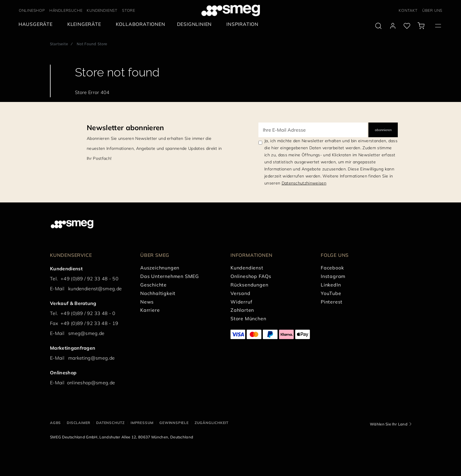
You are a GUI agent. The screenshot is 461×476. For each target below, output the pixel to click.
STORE (129, 10)
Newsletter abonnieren (125, 128)
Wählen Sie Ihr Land (389, 424)
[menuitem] (37, 24)
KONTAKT (408, 10)
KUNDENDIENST (102, 10)
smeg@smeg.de (86, 333)
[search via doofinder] (378, 26)
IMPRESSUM (142, 423)
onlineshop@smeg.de (91, 383)
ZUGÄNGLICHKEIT (212, 423)
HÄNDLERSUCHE (66, 10)
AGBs (55, 423)
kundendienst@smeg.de (95, 289)
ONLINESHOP (32, 10)
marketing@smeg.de (91, 358)
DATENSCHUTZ (110, 423)
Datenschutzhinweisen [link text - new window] (304, 183)
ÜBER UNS (432, 10)
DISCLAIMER (78, 423)
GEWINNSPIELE (174, 423)
